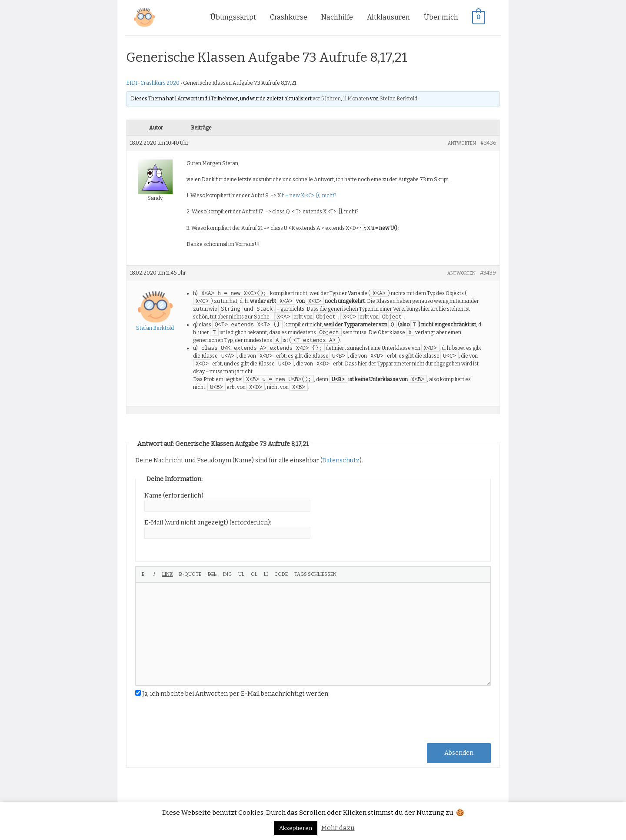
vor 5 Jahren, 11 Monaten (341, 99)
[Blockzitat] (190, 574)
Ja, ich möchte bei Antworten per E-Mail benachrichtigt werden (235, 694)
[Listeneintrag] (266, 574)
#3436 (488, 143)
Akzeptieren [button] (296, 828)
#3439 (488, 273)
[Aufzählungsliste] (241, 574)
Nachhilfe (338, 17)
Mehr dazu (338, 828)
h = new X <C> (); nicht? (309, 196)
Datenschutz (341, 460)
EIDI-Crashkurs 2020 (153, 83)
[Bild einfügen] (227, 574)
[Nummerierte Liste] (254, 574)
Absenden (459, 753)
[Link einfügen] (167, 574)
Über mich (441, 17)
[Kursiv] (154, 574)
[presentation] (201, 720)
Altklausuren (389, 17)
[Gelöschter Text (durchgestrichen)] (212, 574)
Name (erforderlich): (175, 496)
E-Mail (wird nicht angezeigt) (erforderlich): (208, 523)
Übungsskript (234, 17)
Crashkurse (289, 17)
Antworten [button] (462, 143)
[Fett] (143, 574)
